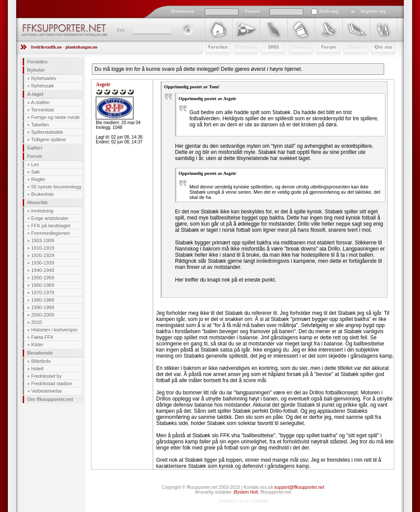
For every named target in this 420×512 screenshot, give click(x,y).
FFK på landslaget (51, 226)
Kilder (37, 345)
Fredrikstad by (46, 376)
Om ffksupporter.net (50, 399)
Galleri (350, 60)
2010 (36, 322)
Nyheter (36, 70)
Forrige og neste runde (55, 117)
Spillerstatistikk (47, 132)
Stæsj (294, 60)
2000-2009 (43, 315)
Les (35, 164)
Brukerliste (42, 194)
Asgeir (103, 84)
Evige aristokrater (50, 218)
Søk (120, 30)
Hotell (37, 369)
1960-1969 (43, 285)
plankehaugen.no (81, 47)
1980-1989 (43, 300)
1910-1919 (43, 248)
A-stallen (40, 102)
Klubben (241, 60)
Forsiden (214, 60)
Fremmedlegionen (51, 233)
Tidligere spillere (49, 139)
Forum (322, 60)
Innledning (42, 211)
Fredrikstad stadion (52, 383)
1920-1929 (43, 255)
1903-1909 (43, 240)
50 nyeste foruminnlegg (56, 187)
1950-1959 (43, 278)
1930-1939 (43, 263)
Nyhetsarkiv (44, 78)
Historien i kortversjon (54, 330)
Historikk (37, 202)
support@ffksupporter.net (299, 487)
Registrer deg (373, 11)
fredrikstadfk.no (46, 47)
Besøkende (40, 353)
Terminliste (43, 110)
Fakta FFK (42, 337)
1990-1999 (43, 307)
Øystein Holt (246, 492)
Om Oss (379, 60)
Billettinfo (41, 361)
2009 (265, 60)
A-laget (35, 94)
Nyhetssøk (42, 86)
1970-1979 (43, 293)
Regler (38, 179)
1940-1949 (43, 270)
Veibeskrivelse (46, 391)
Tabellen (40, 125)
